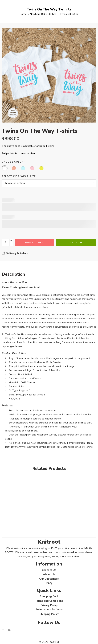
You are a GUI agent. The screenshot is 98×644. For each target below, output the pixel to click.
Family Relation (76, 443)
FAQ (49, 583)
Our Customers (49, 579)
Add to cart (34, 242)
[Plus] (11, 240)
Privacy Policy (49, 605)
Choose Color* (13, 162)
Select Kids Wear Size (19, 176)
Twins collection (69, 14)
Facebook (42, 435)
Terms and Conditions (49, 601)
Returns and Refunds (49, 610)
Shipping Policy (49, 614)
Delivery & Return (15, 253)
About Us (49, 574)
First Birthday (59, 443)
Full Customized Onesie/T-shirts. (75, 447)
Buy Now (76, 242)
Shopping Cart (49, 596)
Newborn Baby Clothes (43, 14)
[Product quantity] (6, 242)
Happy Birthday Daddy (38, 447)
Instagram (26, 435)
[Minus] (11, 244)
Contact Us (49, 570)
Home (23, 14)
